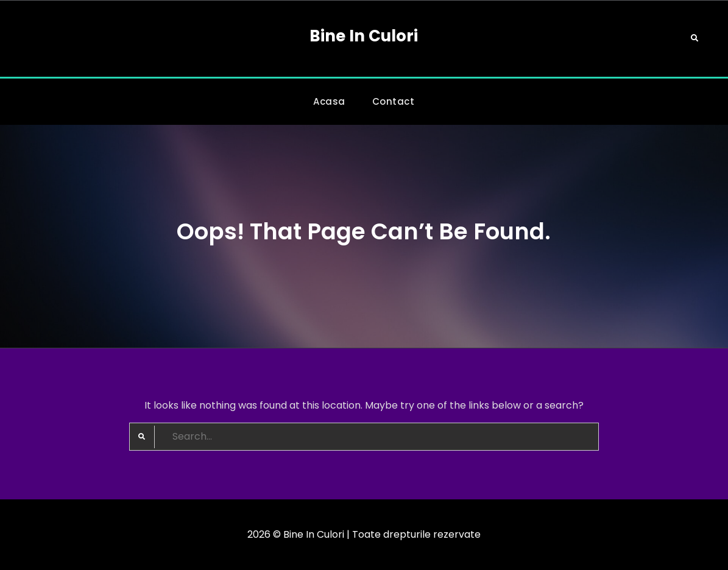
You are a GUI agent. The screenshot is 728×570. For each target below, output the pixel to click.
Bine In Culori (364, 36)
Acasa (329, 101)
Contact (394, 101)
